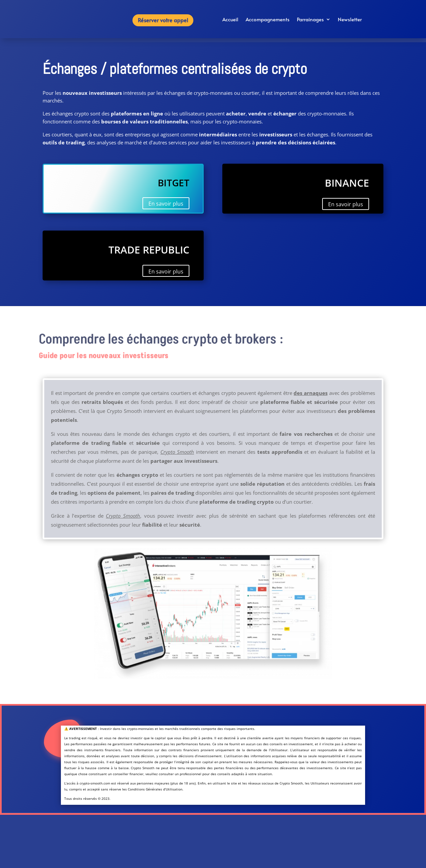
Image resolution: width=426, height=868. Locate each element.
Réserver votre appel (163, 20)
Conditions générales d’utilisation (93, 847)
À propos (93, 835)
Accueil (230, 20)
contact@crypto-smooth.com (333, 864)
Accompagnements (268, 20)
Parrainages (310, 20)
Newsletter (350, 20)
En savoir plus (166, 204)
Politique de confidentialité (93, 859)
